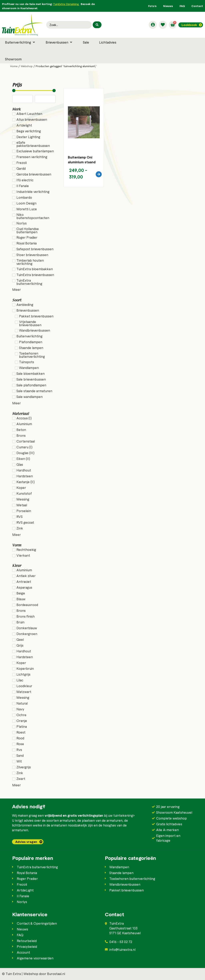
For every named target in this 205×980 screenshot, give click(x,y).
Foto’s (152, 6)
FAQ (182, 6)
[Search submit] (97, 25)
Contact (197, 6)
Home (14, 66)
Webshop (27, 66)
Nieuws (168, 6)
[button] (20, 42)
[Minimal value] (34, 91)
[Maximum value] (45, 99)
